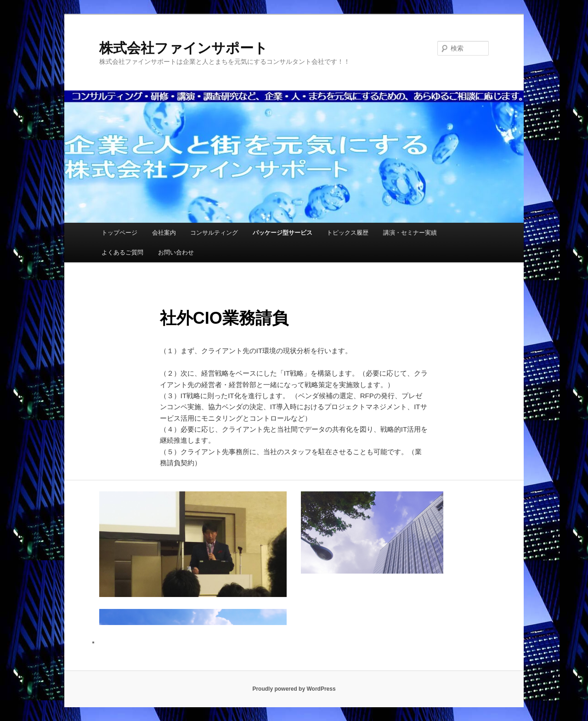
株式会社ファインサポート (184, 48)
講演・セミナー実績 (410, 233)
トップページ (119, 233)
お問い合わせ (176, 252)
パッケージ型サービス (283, 233)
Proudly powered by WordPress (294, 689)
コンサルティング (214, 233)
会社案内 (164, 233)
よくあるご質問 (122, 252)
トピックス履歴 (348, 233)
